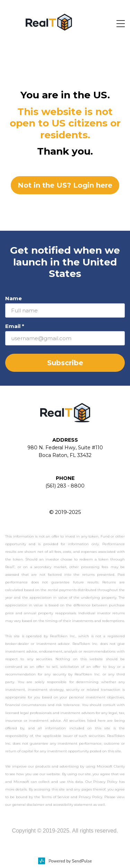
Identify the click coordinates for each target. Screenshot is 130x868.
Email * (15, 326)
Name (14, 298)
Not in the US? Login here (65, 185)
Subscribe (65, 363)
